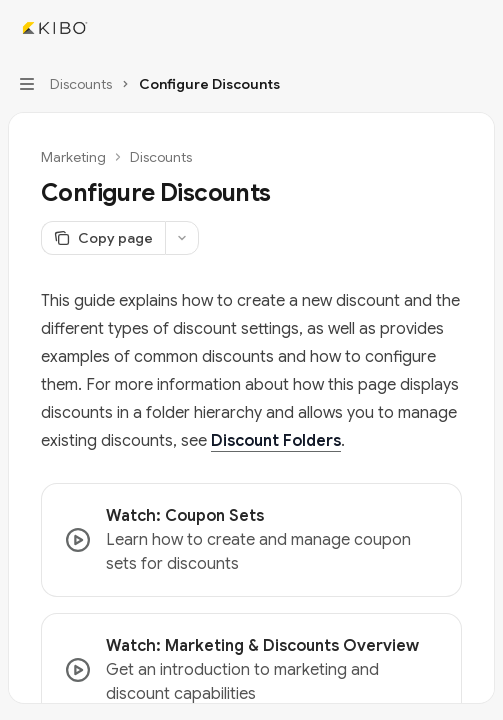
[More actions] (477, 28)
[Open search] (439, 28)
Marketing (73, 157)
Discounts (161, 157)
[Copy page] (103, 238)
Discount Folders (276, 441)
